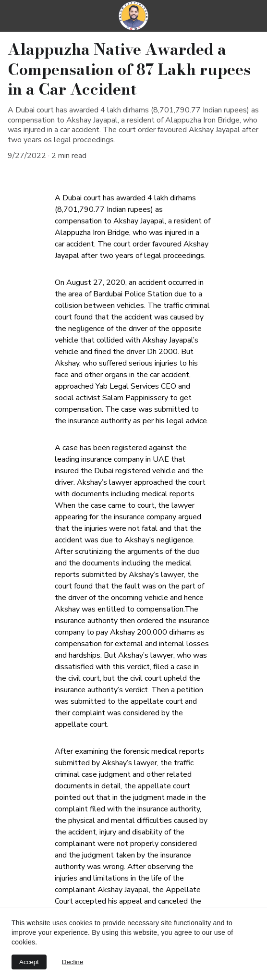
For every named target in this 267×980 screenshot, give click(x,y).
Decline (73, 962)
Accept (29, 962)
